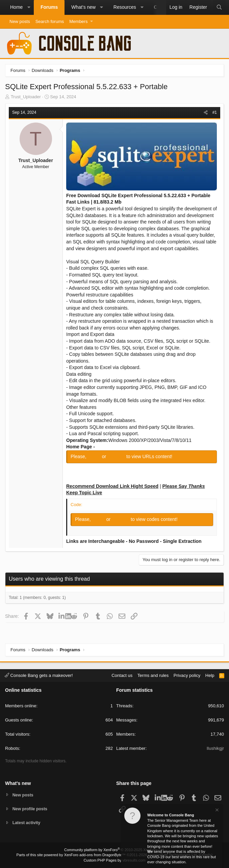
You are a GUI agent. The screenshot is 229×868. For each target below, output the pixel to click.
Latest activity (27, 823)
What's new (83, 7)
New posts (20, 21)
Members (78, 21)
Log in (95, 456)
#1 (215, 112)
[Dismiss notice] (217, 811)
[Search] (219, 7)
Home (16, 7)
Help (210, 675)
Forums (49, 7)
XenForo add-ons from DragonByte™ (95, 855)
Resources (125, 7)
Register (117, 456)
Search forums (50, 21)
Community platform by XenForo (114, 850)
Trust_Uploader (26, 97)
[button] (29, 7)
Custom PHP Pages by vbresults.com (114, 860)
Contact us (122, 675)
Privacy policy (187, 675)
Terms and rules (153, 675)
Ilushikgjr (215, 748)
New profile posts (31, 808)
